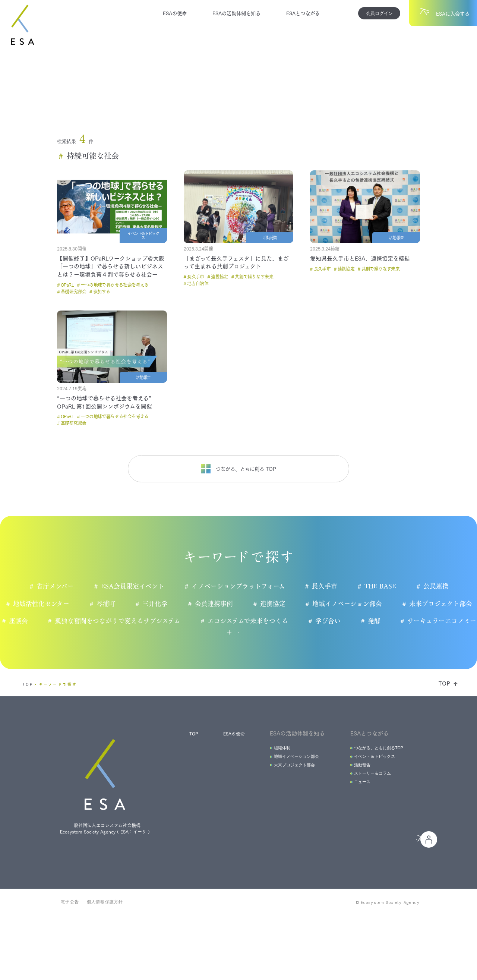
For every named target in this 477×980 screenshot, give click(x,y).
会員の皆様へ (370, 889)
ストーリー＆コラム (366, 808)
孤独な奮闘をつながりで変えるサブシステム (164, 621)
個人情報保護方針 (105, 963)
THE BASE (380, 586)
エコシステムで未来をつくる (295, 621)
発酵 (422, 621)
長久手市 (324, 586)
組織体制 (271, 776)
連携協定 (272, 604)
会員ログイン (379, 13)
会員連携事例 (213, 604)
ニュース (354, 818)
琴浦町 (104, 604)
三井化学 (154, 604)
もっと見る (217, 653)
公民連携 (437, 586)
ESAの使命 (175, 13)
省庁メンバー (52, 586)
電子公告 (70, 963)
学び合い (375, 621)
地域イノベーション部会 (348, 604)
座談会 (64, 621)
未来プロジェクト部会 (442, 604)
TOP (28, 712)
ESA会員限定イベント (130, 586)
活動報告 (354, 797)
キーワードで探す (58, 712)
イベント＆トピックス (369, 787)
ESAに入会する (288, 889)
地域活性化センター (38, 604)
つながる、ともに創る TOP (238, 469)
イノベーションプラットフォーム (237, 586)
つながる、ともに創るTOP (374, 776)
